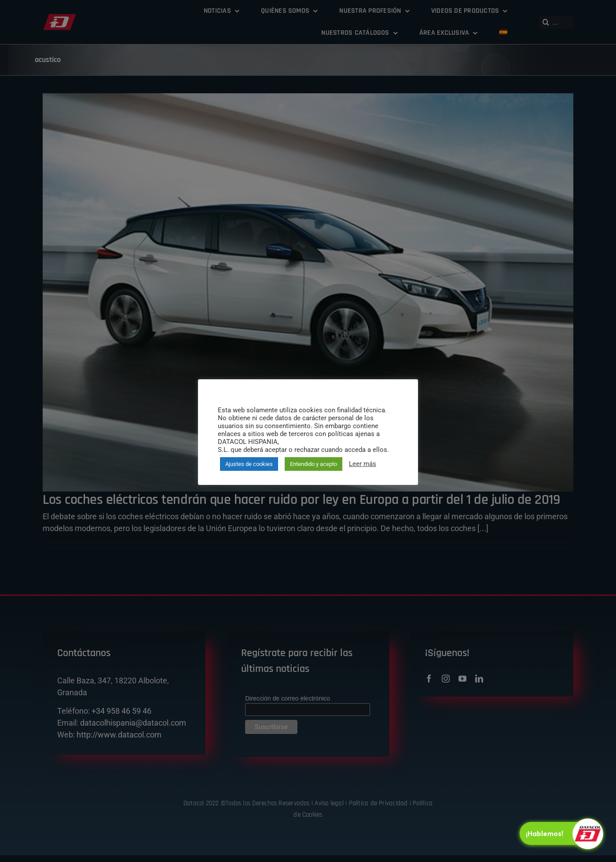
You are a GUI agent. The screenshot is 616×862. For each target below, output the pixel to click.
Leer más (363, 464)
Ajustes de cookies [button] (249, 464)
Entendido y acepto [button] (313, 464)
